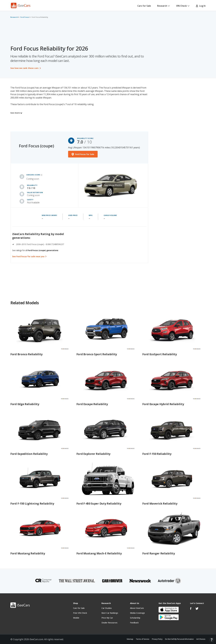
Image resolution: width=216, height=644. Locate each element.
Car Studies (107, 608)
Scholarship (135, 618)
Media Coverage (137, 613)
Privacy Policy (157, 639)
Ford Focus (25, 17)
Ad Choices (201, 639)
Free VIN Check (80, 613)
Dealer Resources (109, 623)
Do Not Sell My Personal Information (179, 639)
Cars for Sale (144, 6)
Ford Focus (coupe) (36, 146)
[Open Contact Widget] (212, 640)
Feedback (134, 623)
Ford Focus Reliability (40, 17)
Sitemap (130, 639)
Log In (201, 6)
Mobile (76, 618)
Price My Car (107, 618)
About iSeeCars (137, 608)
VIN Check (183, 6)
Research (164, 6)
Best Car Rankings (110, 613)
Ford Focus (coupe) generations (43, 250)
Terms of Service (143, 639)
